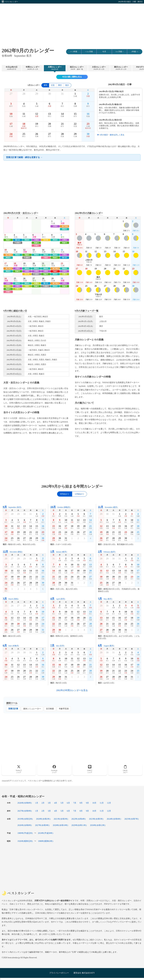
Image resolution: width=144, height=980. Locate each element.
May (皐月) (105, 599)
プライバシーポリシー (59, 973)
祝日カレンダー (77, 68)
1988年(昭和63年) (45, 841)
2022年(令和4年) (79, 819)
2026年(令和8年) (25, 803)
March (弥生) (11, 599)
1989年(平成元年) (25, 833)
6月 (68, 803)
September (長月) (12, 507)
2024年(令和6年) (114, 819)
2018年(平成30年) (45, 833)
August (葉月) (106, 645)
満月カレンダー (121, 68)
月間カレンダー (55, 68)
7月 (75, 803)
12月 (109, 803)
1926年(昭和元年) (25, 841)
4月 (56, 803)
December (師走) (13, 552)
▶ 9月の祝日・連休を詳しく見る (111, 135)
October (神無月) (60, 507)
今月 (104, 52)
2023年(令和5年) (96, 819)
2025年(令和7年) (131, 819)
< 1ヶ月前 (89, 52)
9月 (87, 803)
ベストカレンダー (11, 2)
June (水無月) (11, 645)
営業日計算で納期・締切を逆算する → (24, 157)
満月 (60, 85)
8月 (81, 803)
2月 (43, 803)
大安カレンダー (99, 68)
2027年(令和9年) (25, 811)
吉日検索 (50, 709)
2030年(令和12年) (98, 825)
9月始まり (65, 494)
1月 (37, 803)
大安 (53, 85)
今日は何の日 (12, 68)
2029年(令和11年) (79, 825)
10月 (94, 803)
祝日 (67, 85)
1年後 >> (135, 52)
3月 (49, 803)
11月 (102, 803)
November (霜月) (108, 507)
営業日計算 (13, 709)
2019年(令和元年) (25, 819)
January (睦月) (59, 552)
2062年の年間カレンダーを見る (72, 690)
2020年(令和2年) (43, 819)
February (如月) (107, 552)
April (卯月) (58, 599)
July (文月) (57, 645)
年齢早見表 (64, 709)
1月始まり (79, 494)
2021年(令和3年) (61, 819)
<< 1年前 (74, 52)
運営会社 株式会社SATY (84, 973)
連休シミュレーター (32, 709)
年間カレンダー (33, 68)
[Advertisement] (72, 23)
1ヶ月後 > (120, 52)
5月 (62, 803)
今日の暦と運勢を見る (72, 77)
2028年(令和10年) (60, 825)
